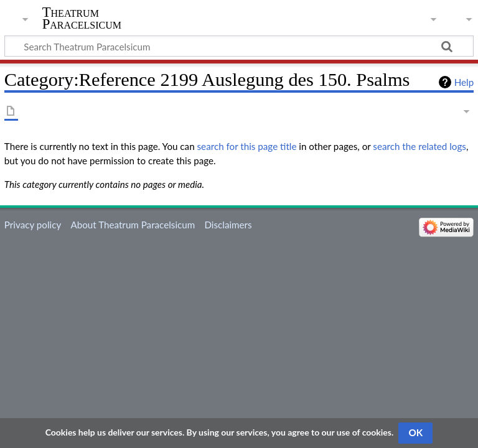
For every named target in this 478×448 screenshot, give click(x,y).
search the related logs (419, 146)
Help (464, 82)
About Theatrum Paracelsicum (133, 225)
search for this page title (247, 146)
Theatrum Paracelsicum (82, 18)
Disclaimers (228, 225)
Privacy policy (33, 225)
